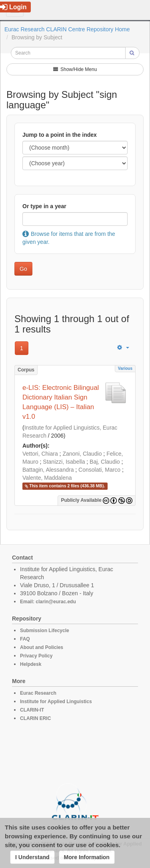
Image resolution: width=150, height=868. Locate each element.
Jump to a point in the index (60, 135)
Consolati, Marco (99, 470)
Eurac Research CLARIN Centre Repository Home (67, 29)
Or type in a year (44, 206)
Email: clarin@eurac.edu (48, 602)
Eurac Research (38, 693)
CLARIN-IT (32, 710)
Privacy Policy (36, 656)
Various (125, 368)
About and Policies (42, 647)
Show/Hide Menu (75, 69)
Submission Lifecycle (45, 631)
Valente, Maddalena (47, 478)
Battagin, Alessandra (48, 470)
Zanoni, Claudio (82, 454)
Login (13, 7)
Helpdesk (31, 664)
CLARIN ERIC (35, 718)
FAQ (25, 639)
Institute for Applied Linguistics (56, 702)
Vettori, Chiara (40, 454)
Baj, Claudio (105, 462)
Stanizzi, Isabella (64, 462)
